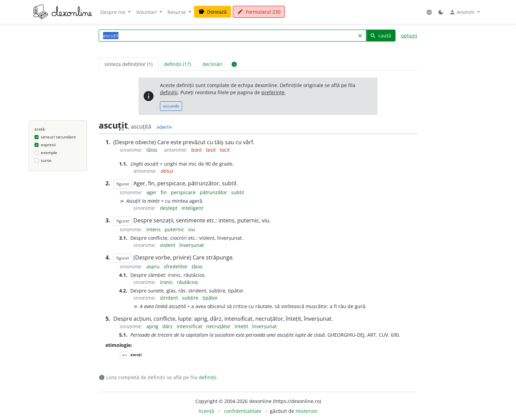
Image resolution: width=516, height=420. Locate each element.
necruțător (219, 326)
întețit (242, 326)
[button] (429, 12)
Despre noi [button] (114, 12)
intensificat (190, 326)
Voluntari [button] (147, 12)
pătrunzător (214, 192)
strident (170, 298)
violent (168, 245)
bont (197, 150)
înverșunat (192, 245)
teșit (212, 150)
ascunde (171, 106)
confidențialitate (243, 411)
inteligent (192, 208)
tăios (152, 150)
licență (206, 411)
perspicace (184, 192)
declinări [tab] (213, 64)
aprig (153, 326)
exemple (49, 153)
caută (381, 36)
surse (46, 160)
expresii (48, 145)
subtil (238, 192)
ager (152, 192)
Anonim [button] (463, 12)
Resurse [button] (177, 12)
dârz (168, 326)
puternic (175, 229)
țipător (210, 298)
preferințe (273, 92)
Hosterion (307, 411)
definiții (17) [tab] (178, 64)
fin (164, 192)
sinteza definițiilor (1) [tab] (128, 64)
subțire (191, 298)
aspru (154, 266)
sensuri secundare (58, 137)
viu (192, 229)
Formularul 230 (259, 12)
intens (154, 229)
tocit (225, 150)
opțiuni (409, 36)
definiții (169, 92)
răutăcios (188, 282)
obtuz (167, 171)
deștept (169, 208)
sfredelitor (176, 266)
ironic (167, 282)
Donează (213, 12)
